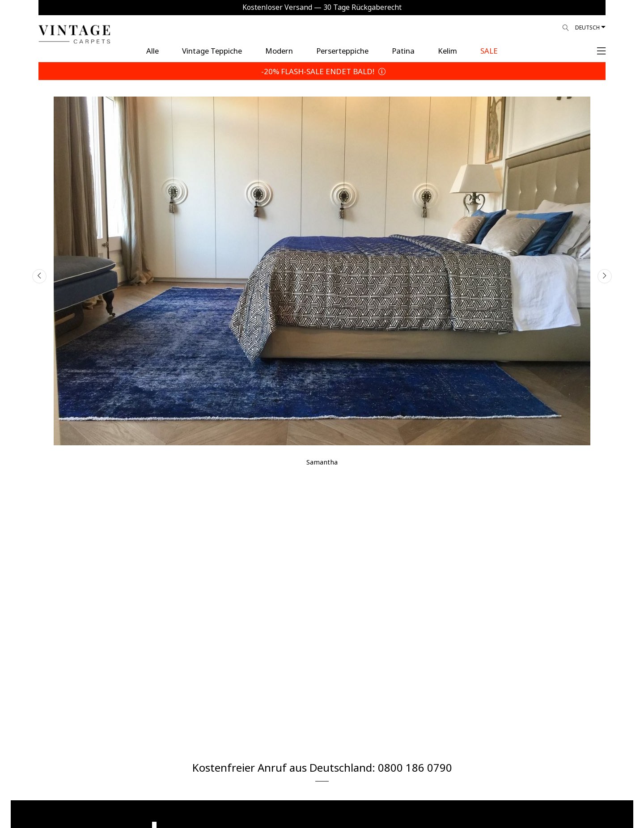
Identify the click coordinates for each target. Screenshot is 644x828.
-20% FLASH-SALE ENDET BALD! (322, 71)
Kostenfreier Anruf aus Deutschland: (285, 767)
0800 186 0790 (415, 767)
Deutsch (587, 27)
